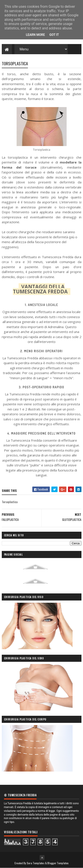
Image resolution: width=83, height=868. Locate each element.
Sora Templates (36, 863)
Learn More (35, 35)
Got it (54, 35)
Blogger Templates (58, 863)
